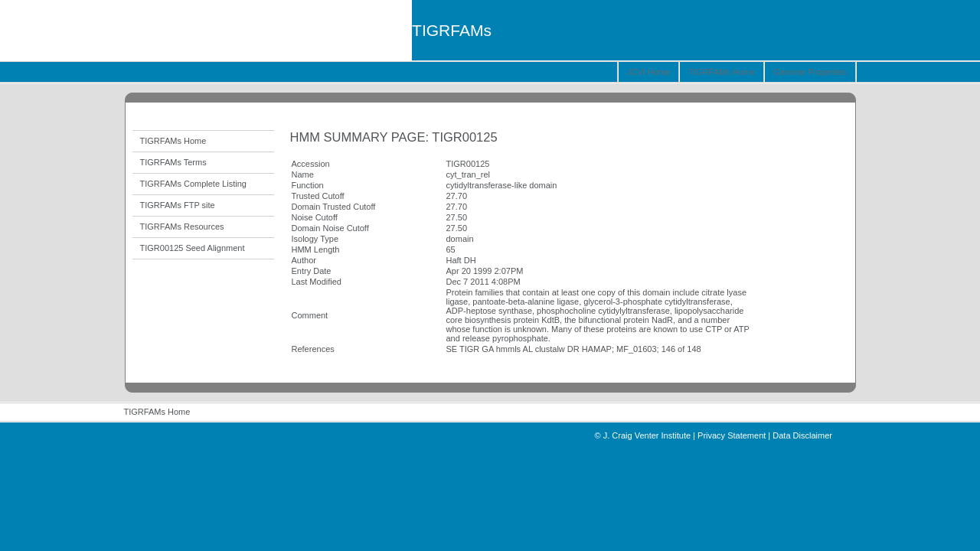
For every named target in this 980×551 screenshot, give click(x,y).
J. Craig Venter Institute (647, 435)
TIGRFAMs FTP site (178, 205)
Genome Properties (810, 72)
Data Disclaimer (802, 435)
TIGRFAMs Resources (182, 227)
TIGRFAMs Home (722, 72)
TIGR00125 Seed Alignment (193, 248)
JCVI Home (648, 72)
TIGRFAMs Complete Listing (193, 184)
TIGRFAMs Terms (173, 162)
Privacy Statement (732, 435)
